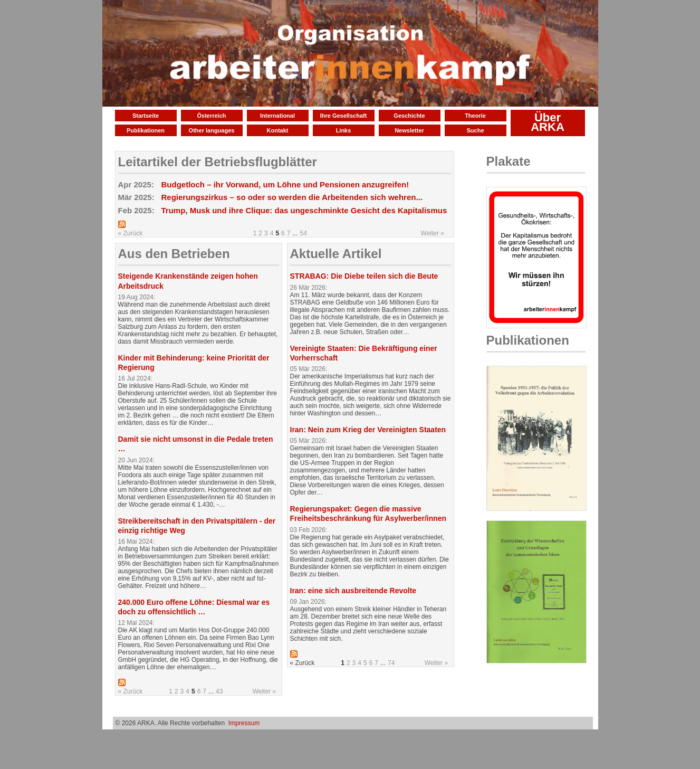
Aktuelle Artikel (336, 254)
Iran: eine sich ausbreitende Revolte (353, 591)
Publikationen (146, 130)
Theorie (475, 116)
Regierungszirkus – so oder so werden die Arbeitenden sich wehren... (292, 197)
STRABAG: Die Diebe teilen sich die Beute (364, 276)
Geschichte (409, 116)
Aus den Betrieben (174, 254)
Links (344, 130)
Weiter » (433, 233)
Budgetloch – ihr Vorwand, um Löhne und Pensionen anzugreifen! (285, 184)
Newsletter (409, 130)
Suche (475, 130)
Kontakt (278, 130)
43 (219, 691)
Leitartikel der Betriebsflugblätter (218, 162)
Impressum (244, 723)
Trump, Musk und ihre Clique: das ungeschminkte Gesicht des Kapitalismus (304, 210)
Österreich (211, 116)
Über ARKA (548, 122)
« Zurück (131, 233)
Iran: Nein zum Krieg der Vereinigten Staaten (368, 430)
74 (391, 663)
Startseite (146, 116)
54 (303, 233)
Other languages (212, 130)
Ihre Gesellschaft (344, 116)
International (277, 116)
